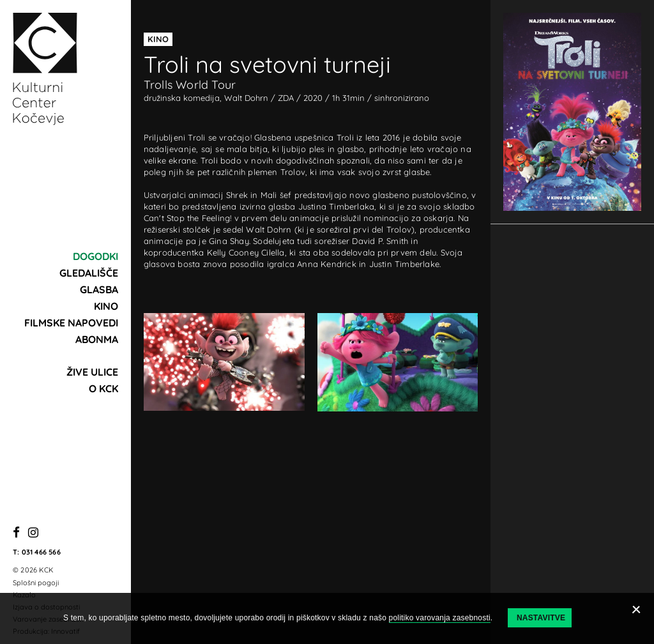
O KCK (103, 388)
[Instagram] (33, 533)
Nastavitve (541, 618)
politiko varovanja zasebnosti (440, 618)
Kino (106, 306)
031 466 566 (41, 552)
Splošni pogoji (36, 583)
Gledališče (89, 273)
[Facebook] (16, 533)
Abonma (97, 339)
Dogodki (95, 256)
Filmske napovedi (71, 323)
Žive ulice (92, 372)
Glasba (99, 289)
